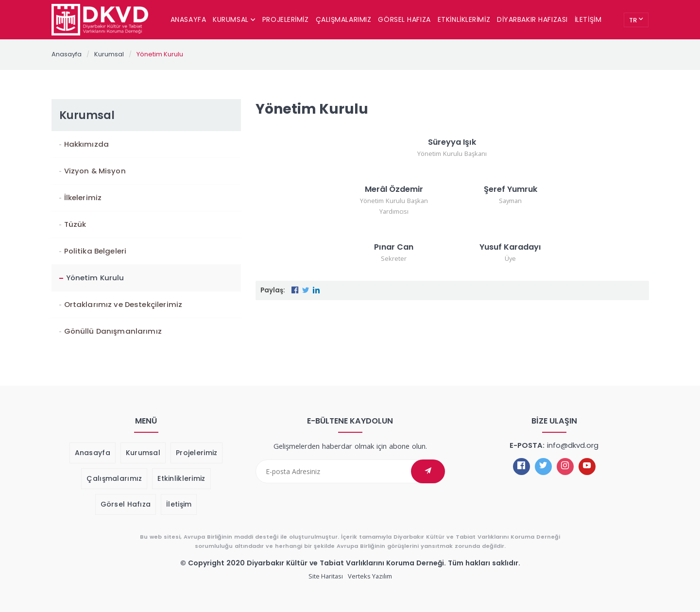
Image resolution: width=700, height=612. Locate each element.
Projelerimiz (286, 19)
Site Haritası (326, 576)
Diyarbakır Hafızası (532, 19)
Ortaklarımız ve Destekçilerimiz (123, 304)
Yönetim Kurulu (160, 54)
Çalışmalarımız (344, 19)
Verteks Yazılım (370, 576)
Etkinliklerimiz (464, 19)
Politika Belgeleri (95, 251)
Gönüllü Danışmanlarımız (113, 331)
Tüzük (75, 224)
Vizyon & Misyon (95, 171)
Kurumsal (234, 19)
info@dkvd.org (573, 445)
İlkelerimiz (83, 197)
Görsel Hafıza (404, 19)
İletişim (588, 19)
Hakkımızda (86, 144)
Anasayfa (188, 19)
